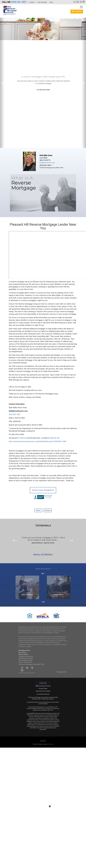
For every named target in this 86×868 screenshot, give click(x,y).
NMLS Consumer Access (43, 686)
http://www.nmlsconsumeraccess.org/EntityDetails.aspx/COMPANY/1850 (37, 441)
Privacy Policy (43, 689)
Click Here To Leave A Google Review (43, 490)
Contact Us (43, 709)
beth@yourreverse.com (47, 163)
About (38, 510)
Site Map (51, 744)
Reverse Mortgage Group (39, 707)
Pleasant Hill (54, 438)
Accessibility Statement (43, 694)
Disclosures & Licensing (43, 691)
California (23, 438)
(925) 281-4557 (19, 2)
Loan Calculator (42, 2)
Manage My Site (62, 672)
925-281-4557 (28, 662)
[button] (2, 83)
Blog (51, 2)
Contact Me (43, 683)
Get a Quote (77, 11)
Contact (32, 2)
